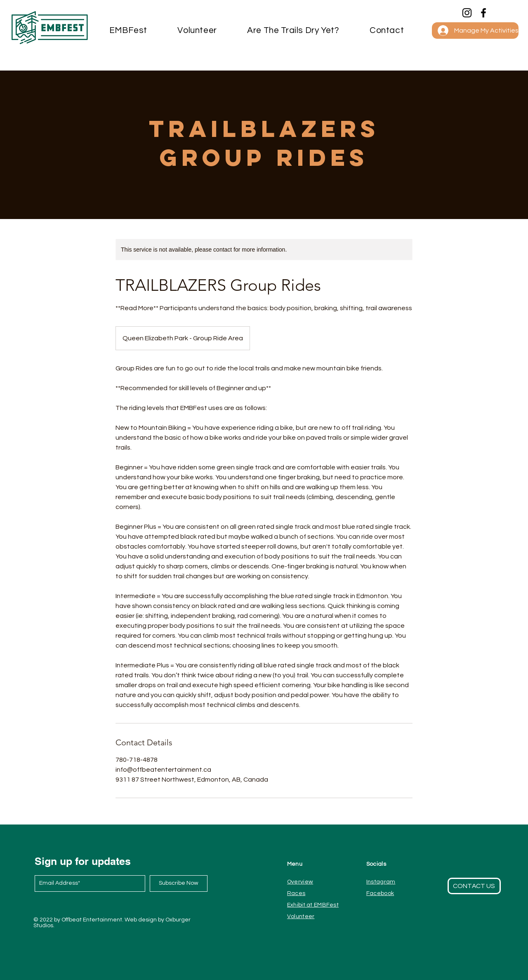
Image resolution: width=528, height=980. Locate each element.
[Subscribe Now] (179, 883)
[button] (387, 30)
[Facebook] (483, 13)
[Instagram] (467, 13)
